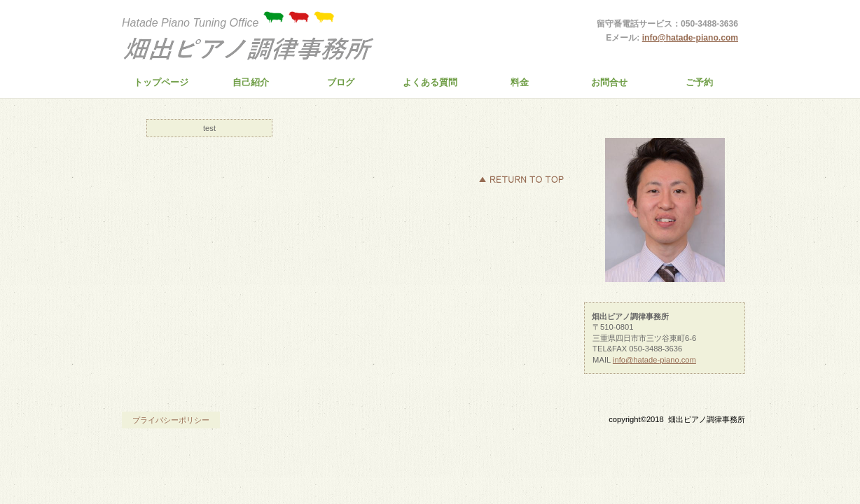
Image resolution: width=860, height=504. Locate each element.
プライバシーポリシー (171, 420)
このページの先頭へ (521, 179)
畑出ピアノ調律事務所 (251, 50)
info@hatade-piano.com (690, 38)
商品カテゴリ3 (665, 124)
